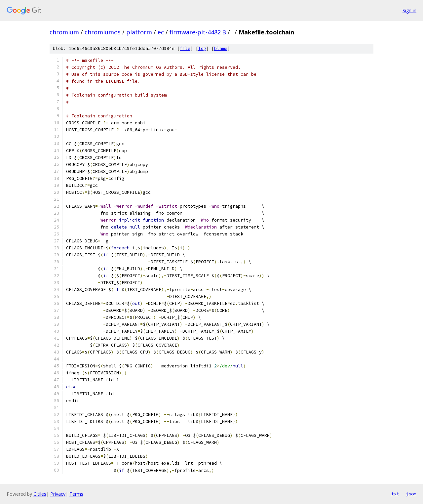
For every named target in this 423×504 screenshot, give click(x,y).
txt (395, 494)
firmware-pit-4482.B (198, 32)
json (411, 494)
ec (161, 32)
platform (139, 32)
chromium (64, 32)
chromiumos (103, 32)
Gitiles (40, 494)
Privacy (58, 494)
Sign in (409, 10)
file (185, 48)
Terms (76, 494)
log (202, 48)
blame (221, 48)
